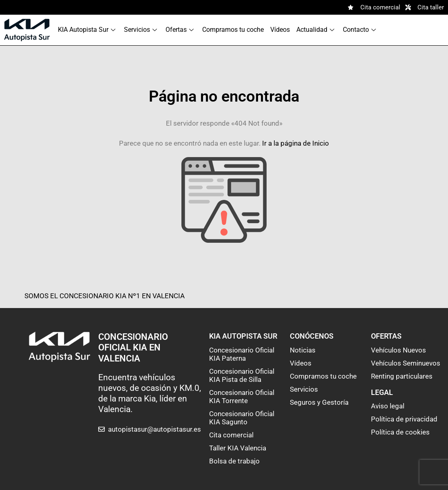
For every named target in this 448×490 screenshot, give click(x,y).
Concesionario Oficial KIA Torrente (242, 397)
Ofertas (181, 30)
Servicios (141, 30)
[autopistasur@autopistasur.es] (102, 429)
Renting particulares (402, 376)
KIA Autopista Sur (88, 30)
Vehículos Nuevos (398, 350)
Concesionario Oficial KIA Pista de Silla (242, 375)
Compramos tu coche (233, 30)
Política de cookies (400, 432)
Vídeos (280, 30)
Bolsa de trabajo (234, 461)
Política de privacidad (404, 419)
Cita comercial (231, 435)
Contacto (360, 30)
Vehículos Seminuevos (406, 363)
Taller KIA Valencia (238, 448)
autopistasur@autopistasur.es (154, 429)
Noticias (303, 350)
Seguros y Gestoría (319, 402)
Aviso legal (388, 406)
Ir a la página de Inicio (296, 143)
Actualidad (316, 30)
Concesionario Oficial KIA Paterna (242, 354)
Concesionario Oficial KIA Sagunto (242, 418)
